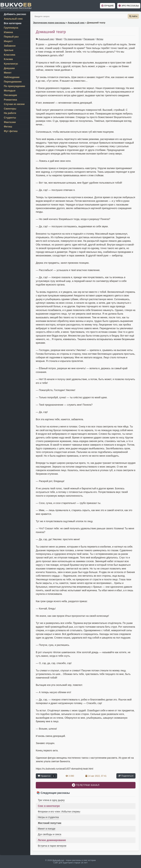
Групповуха (11, 28)
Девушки (9, 68)
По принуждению (73, 39)
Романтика (10, 100)
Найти (133, 16)
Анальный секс (76, 23)
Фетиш (100, 39)
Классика (10, 55)
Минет (59, 39)
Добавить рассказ (15, 14)
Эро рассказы (129, 6)
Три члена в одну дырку (51, 800)
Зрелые (9, 50)
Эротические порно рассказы (49, 23)
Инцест (8, 41)
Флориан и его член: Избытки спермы (59, 812)
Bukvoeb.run (58, 860)
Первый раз (11, 37)
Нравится (46, 776)
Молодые (10, 91)
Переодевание (13, 82)
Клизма (8, 59)
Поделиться (126, 776)
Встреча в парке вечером (52, 846)
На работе (10, 113)
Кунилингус (11, 64)
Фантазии (10, 122)
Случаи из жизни (14, 104)
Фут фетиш (11, 131)
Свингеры (10, 109)
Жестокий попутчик (50, 823)
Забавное (10, 46)
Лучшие (108, 6)
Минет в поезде (47, 829)
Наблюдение (12, 77)
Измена (8, 32)
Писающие (89, 39)
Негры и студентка (48, 817)
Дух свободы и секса (50, 834)
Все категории (13, 23)
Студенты (10, 118)
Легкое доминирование (52, 840)
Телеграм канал (86, 785)
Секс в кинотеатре (49, 806)
